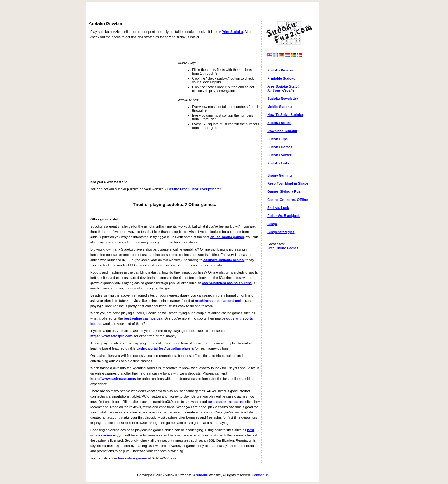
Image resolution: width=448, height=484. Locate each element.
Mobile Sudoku (279, 107)
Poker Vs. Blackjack (283, 216)
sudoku (202, 475)
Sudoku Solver (279, 155)
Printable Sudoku (281, 78)
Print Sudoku (232, 32)
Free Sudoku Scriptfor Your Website (283, 88)
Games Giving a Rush (285, 191)
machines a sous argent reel (218, 301)
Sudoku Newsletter (283, 99)
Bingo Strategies (281, 232)
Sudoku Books (279, 123)
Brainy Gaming (279, 175)
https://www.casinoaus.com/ (113, 379)
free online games (133, 458)
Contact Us (260, 475)
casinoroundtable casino (224, 260)
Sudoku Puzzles (280, 70)
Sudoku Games (280, 147)
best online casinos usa (143, 318)
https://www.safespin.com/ (112, 336)
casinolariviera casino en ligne (227, 283)
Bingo (272, 224)
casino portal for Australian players (165, 348)
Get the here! (194, 189)
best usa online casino (226, 402)
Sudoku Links (278, 163)
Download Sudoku (282, 131)
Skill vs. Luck (278, 208)
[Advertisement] (202, 12)
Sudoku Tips (278, 139)
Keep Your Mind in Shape (288, 183)
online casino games (227, 237)
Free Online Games (283, 248)
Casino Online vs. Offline (287, 200)
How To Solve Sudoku (285, 115)
